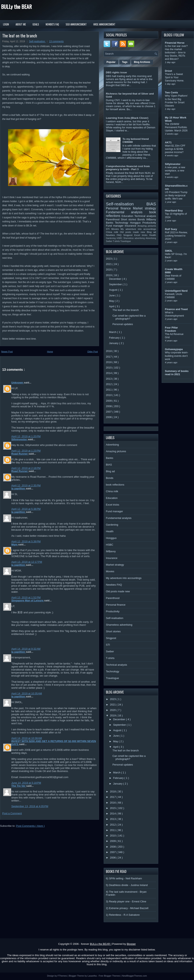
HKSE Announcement (104, 24)
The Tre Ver (19, 786)
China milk (113, 232)
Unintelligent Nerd (176, 291)
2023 (109, 259)
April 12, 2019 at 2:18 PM (26, 468)
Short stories (129, 219)
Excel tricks (142, 235)
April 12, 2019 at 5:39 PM (26, 541)
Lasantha (92, 976)
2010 (109, 395)
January (114, 343)
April (112, 306)
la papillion (19, 488)
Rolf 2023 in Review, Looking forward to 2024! (176, 236)
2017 (109, 357)
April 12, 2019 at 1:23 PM (26, 451)
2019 (109, 275)
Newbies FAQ (115, 235)
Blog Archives (142, 62)
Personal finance (119, 208)
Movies (116, 229)
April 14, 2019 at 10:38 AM (27, 738)
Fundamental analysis (128, 212)
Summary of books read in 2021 (177, 373)
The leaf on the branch (20, 36)
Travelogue (126, 241)
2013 (109, 379)
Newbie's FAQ (52, 24)
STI (109, 229)
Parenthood (113, 219)
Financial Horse (175, 43)
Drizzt (168, 71)
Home (50, 352)
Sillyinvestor (20, 439)
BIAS (151, 204)
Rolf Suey (171, 229)
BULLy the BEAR (16, 7)
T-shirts (117, 241)
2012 (109, 384)
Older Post (93, 352)
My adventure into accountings (138, 229)
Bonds (142, 219)
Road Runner (20, 454)
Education (128, 216)
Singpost (129, 235)
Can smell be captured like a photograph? (129, 317)
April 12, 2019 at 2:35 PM (26, 485)
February (115, 338)
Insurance (131, 226)
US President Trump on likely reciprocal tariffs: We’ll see (176, 195)
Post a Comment (12, 813)
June (112, 295)
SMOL (169, 251)
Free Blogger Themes (110, 976)
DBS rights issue (116, 72)
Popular (111, 62)
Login (6, 24)
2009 (109, 401)
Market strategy (144, 208)
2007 (109, 412)
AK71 (168, 142)
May (112, 301)
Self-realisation (37, 41)
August (114, 290)
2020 (109, 270)
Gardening (111, 238)
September (116, 284)
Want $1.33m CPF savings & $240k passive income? (175, 149)
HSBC (120, 238)
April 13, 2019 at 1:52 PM (26, 597)
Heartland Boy (174, 211)
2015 (109, 368)
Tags (125, 62)
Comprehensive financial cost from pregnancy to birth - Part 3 (128, 168)
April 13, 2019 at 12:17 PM (27, 562)
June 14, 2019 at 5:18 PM (26, 783)
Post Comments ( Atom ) (31, 826)
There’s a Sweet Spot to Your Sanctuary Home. (174, 77)
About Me (21, 24)
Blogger (131, 944)
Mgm (15, 544)
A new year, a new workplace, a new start (175, 171)
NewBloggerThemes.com (134, 976)
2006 (109, 417)
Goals (36, 24)
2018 (109, 351)
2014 (109, 373)
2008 (109, 406)
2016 (109, 362)
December (116, 279)
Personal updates (123, 324)
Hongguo (136, 223)
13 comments (56, 41)
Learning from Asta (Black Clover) (127, 118)
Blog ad (151, 232)
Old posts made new (133, 232)
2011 (109, 390)
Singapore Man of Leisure (28, 600)
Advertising (151, 238)
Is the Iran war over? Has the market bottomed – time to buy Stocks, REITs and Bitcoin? (176, 53)
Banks (110, 223)
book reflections (115, 485)
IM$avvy (151, 219)
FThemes (63, 976)
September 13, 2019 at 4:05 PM (30, 806)
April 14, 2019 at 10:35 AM (27, 693)
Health (153, 235)
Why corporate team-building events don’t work (177, 356)
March (113, 332)
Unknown (18, 383)
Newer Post (7, 352)
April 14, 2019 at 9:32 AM (26, 649)
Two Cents (171, 92)
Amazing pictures (147, 226)
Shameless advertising (134, 238)
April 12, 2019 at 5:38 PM (26, 509)
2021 (109, 264)
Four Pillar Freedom (171, 329)
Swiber (109, 241)
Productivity (149, 223)
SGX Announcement (76, 24)
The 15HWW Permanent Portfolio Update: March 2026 (176, 127)
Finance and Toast (176, 309)
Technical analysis (145, 216)
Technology (122, 223)
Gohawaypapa (174, 349)
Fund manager (115, 226)
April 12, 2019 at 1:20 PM (26, 436)
